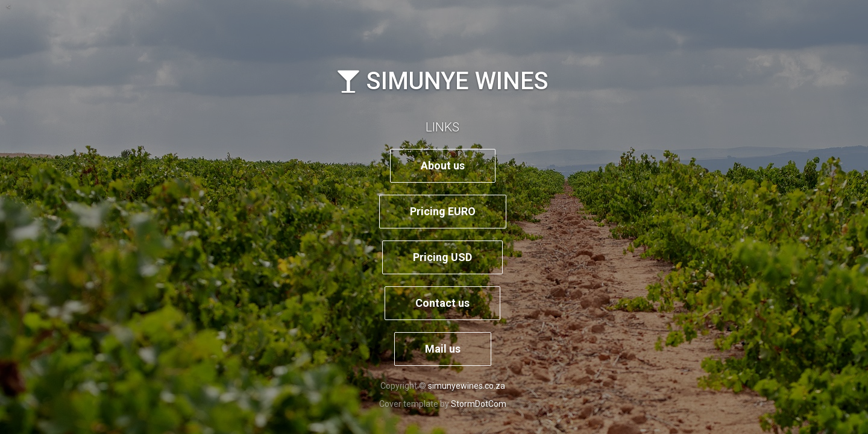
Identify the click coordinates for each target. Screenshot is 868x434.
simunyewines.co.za (467, 386)
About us (443, 165)
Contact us (442, 303)
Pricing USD (442, 257)
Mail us (443, 349)
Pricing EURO (443, 211)
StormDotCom (479, 404)
